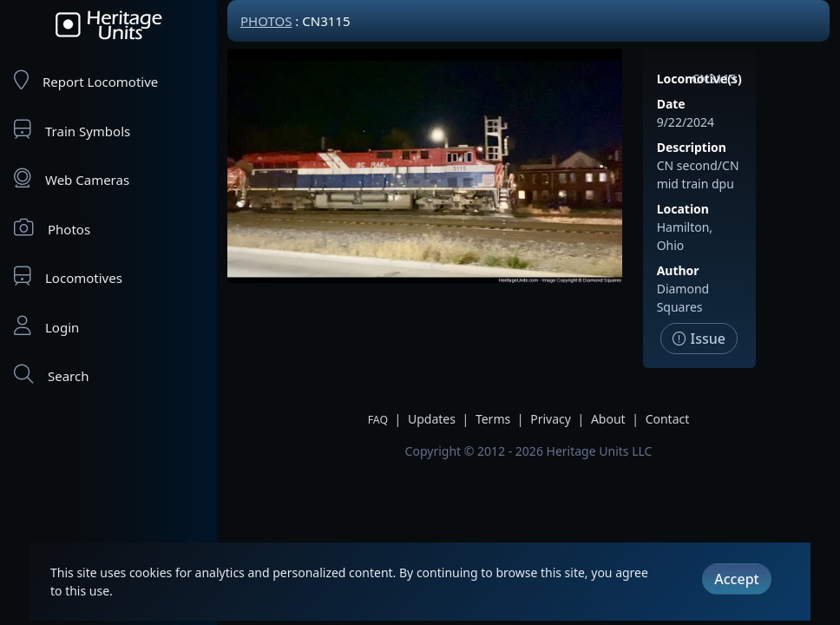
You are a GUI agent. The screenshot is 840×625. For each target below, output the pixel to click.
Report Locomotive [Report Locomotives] (86, 80)
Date (671, 104)
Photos (52, 228)
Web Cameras (72, 178)
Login (46, 326)
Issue (699, 339)
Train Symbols (72, 130)
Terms (493, 419)
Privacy (551, 419)
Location (683, 209)
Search (51, 375)
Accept (736, 579)
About (608, 419)
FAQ (378, 420)
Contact (668, 419)
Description (692, 147)
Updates (432, 419)
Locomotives (68, 276)
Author (678, 270)
